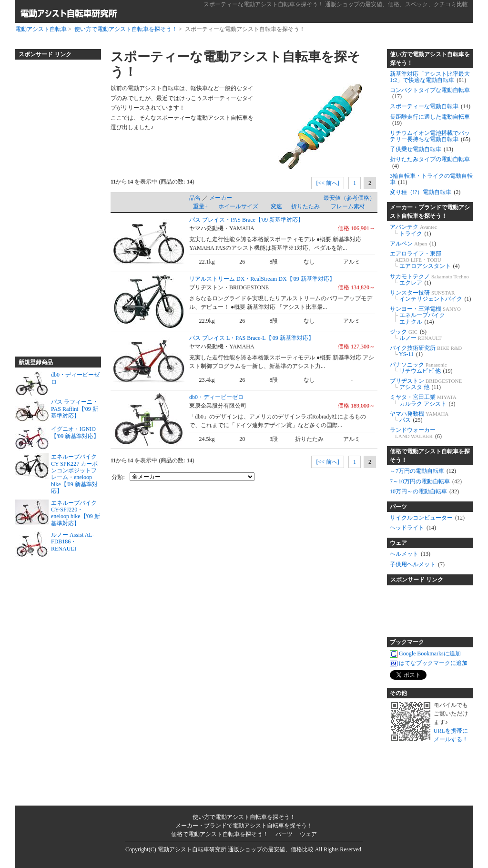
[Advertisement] (53, 204)
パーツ (398, 507)
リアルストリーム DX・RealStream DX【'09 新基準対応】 (262, 279)
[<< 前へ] (328, 183)
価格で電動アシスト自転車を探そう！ (430, 456)
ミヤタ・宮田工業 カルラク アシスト (423, 400)
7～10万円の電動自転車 (426, 481)
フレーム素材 (348, 206)
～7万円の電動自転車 (423, 471)
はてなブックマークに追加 (429, 663)
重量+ (200, 206)
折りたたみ (305, 206)
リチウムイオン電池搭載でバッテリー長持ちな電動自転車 (430, 136)
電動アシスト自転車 (41, 29)
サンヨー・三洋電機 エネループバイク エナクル (425, 315)
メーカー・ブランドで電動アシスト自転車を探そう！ (430, 212)
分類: (118, 477)
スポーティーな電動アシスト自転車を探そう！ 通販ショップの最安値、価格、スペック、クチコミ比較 (336, 4)
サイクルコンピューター (427, 518)
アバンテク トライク (413, 230)
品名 (195, 198)
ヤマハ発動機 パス (419, 417)
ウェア (398, 543)
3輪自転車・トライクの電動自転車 (431, 179)
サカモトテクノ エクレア (429, 280)
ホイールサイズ (238, 206)
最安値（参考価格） (349, 198)
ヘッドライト (413, 528)
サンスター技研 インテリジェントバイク (431, 296)
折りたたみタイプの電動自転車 (430, 162)
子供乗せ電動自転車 (422, 149)
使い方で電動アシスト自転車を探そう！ (126, 29)
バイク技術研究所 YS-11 (426, 351)
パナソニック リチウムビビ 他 (421, 368)
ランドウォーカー (416, 433)
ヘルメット (410, 554)
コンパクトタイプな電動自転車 (430, 93)
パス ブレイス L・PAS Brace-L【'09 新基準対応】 (252, 338)
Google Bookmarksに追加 (425, 654)
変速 (276, 206)
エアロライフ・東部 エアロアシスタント (425, 260)
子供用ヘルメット (417, 564)
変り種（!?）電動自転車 (425, 192)
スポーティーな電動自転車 (430, 106)
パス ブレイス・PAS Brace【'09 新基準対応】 (246, 220)
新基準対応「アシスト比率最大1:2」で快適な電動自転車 (430, 77)
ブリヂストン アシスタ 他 (426, 384)
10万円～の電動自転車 (424, 491)
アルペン (413, 244)
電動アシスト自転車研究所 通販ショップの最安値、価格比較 (236, 849)
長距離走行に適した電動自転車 (430, 120)
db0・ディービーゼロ (216, 397)
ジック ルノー (416, 335)
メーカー (221, 198)
